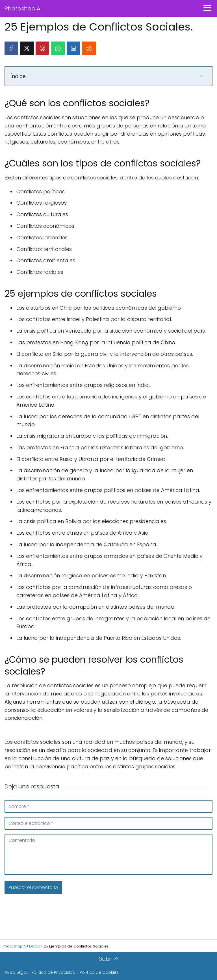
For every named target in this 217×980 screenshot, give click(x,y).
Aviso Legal (16, 972)
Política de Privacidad (53, 972)
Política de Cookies (99, 972)
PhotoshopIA (22, 8)
